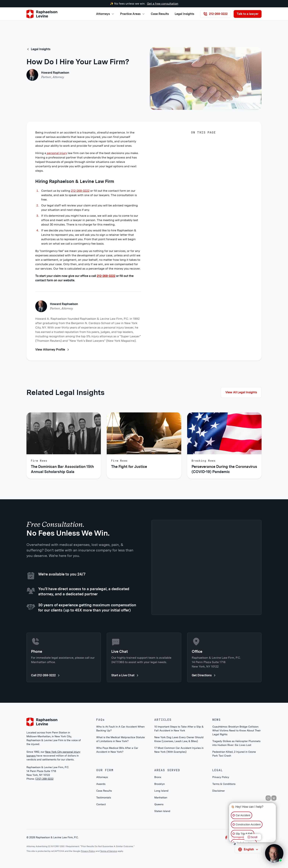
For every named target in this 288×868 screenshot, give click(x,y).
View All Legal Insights (241, 392)
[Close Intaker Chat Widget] (274, 798)
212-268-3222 (80, 191)
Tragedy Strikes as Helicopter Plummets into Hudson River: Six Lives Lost (236, 743)
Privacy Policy (221, 777)
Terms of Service (109, 851)
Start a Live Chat (125, 675)
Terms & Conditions (224, 784)
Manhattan (161, 797)
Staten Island (162, 811)
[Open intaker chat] (235, 844)
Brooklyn (160, 784)
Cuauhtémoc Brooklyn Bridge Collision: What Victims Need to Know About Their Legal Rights (236, 730)
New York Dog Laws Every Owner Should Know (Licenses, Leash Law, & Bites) (179, 739)
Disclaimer (219, 791)
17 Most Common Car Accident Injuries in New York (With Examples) (179, 750)
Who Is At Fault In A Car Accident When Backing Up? (120, 729)
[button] (105, 14)
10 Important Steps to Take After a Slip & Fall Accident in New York (179, 729)
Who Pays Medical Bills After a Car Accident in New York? (117, 750)
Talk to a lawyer (248, 14)
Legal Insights (184, 14)
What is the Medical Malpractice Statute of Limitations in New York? (120, 739)
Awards (101, 784)
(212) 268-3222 (44, 779)
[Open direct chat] (268, 798)
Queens (159, 804)
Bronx (158, 777)
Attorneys (102, 777)
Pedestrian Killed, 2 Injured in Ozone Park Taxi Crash (234, 754)
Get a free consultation (163, 4)
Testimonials (104, 797)
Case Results (160, 14)
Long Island (161, 791)
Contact (101, 804)
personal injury (57, 153)
